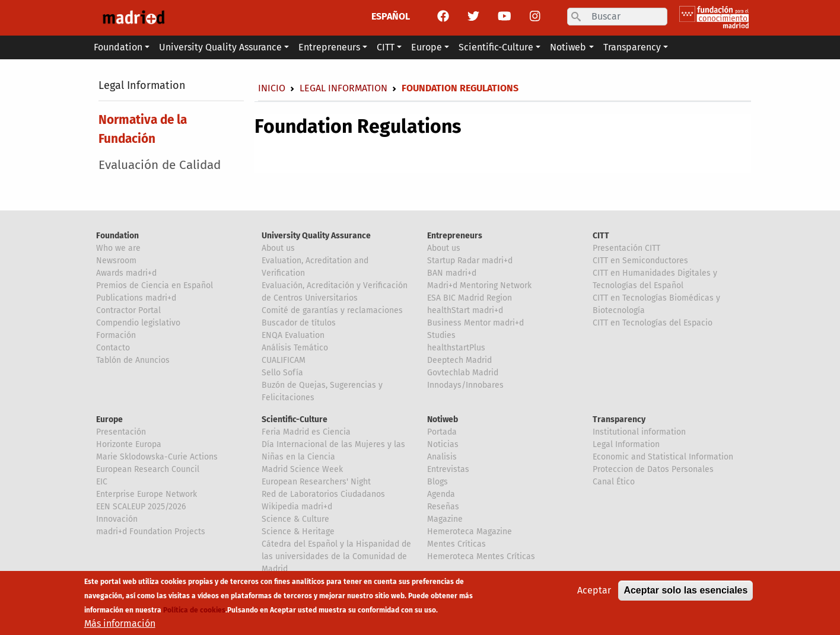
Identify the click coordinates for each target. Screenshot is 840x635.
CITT (601, 236)
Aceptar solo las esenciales (685, 594)
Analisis (442, 457)
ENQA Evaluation (293, 335)
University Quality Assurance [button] (220, 47)
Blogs (437, 482)
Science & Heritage (298, 532)
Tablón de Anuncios (133, 360)
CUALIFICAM (284, 360)
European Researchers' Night (316, 482)
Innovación (117, 519)
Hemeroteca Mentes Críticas (481, 556)
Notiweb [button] (568, 47)
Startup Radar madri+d (470, 261)
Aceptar (594, 594)
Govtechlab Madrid (463, 373)
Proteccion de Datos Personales (653, 469)
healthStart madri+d (465, 310)
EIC (102, 482)
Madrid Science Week (302, 469)
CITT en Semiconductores (640, 261)
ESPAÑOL (391, 16)
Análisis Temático (295, 348)
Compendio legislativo (138, 323)
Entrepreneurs (455, 236)
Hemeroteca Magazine (470, 532)
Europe (109, 419)
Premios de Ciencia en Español (155, 285)
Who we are (118, 248)
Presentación (121, 432)
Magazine (445, 519)
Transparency (619, 419)
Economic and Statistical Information (663, 457)
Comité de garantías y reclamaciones (332, 310)
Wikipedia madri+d (297, 507)
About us (278, 248)
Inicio (272, 88)
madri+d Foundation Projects (151, 532)
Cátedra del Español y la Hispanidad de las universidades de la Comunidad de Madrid (336, 556)
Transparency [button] (632, 47)
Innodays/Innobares (465, 385)
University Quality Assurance (316, 236)
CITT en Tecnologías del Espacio (653, 323)
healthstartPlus (456, 348)
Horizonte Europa (129, 444)
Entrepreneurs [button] (329, 47)
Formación (116, 335)
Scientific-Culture (295, 419)
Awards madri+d (126, 273)
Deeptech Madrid (459, 360)
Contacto (113, 348)
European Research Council (148, 469)
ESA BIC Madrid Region (470, 298)
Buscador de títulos (299, 323)
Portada (442, 432)
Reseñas (443, 507)
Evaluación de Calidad (160, 165)
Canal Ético (614, 482)
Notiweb (443, 419)
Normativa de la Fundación (143, 129)
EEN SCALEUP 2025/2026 (141, 507)
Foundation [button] (118, 47)
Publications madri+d (136, 298)
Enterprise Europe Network (147, 494)
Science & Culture (295, 519)
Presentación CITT (626, 248)
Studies (441, 335)
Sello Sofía (282, 373)
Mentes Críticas (456, 544)
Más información (120, 627)
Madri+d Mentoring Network (479, 285)
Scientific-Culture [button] (496, 47)
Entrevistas (448, 469)
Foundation (117, 236)
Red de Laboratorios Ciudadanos (323, 494)
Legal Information (142, 85)
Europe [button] (427, 47)
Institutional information (639, 432)
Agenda (441, 494)
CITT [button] (386, 47)
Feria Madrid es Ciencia (306, 432)
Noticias (443, 444)
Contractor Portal (128, 310)
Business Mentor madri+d (475, 323)
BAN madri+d (452, 273)
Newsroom (116, 261)
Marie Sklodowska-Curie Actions (157, 457)
